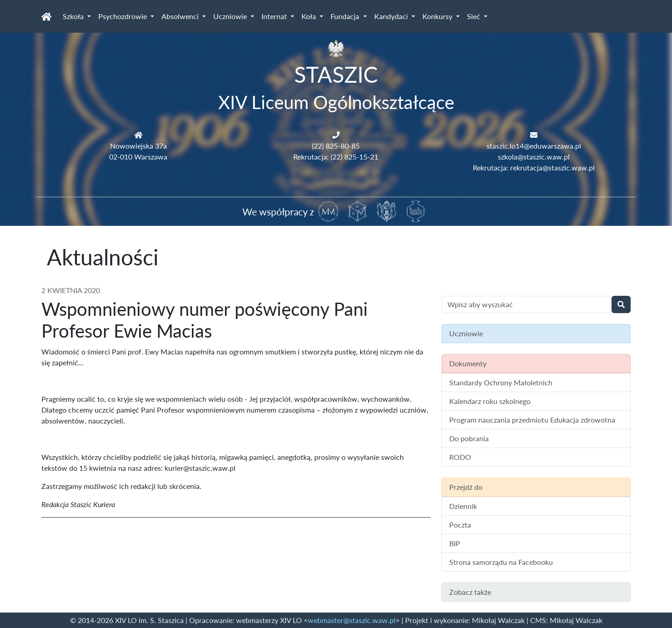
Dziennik (463, 506)
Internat (275, 16)
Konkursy (438, 16)
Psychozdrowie (123, 16)
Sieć (474, 16)
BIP (455, 543)
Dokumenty (468, 363)
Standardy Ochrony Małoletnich (501, 382)
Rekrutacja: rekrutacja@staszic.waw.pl (534, 167)
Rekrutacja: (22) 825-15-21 (336, 157)
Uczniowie (231, 16)
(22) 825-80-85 (336, 146)
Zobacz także (470, 592)
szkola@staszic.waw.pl (534, 157)
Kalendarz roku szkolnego (490, 401)
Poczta (460, 525)
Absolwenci (181, 16)
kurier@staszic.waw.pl (200, 468)
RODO (460, 457)
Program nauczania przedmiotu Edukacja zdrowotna (532, 420)
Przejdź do (466, 487)
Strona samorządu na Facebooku (501, 562)
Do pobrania (469, 438)
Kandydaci (392, 16)
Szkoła (74, 16)
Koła (310, 16)
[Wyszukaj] (621, 304)
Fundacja (346, 16)
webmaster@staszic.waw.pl (352, 620)
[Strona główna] (47, 16)
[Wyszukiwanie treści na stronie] (527, 304)
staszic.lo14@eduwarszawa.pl (534, 146)
